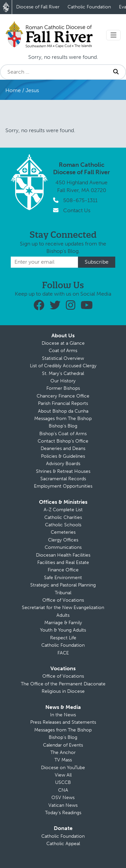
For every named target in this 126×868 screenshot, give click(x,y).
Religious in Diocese (63, 691)
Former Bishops (63, 388)
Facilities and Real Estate (63, 562)
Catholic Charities (63, 517)
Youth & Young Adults (63, 630)
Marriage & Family (63, 623)
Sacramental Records (63, 479)
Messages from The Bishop (63, 419)
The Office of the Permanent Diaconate (63, 684)
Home (13, 90)
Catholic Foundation (89, 7)
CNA (63, 790)
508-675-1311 (80, 200)
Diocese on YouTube (63, 768)
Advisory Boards (63, 464)
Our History (63, 381)
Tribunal (63, 593)
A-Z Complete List (63, 510)
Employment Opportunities (63, 486)
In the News (63, 715)
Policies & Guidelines (63, 456)
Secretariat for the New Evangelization (63, 608)
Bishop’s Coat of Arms (63, 434)
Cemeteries (63, 532)
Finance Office (63, 570)
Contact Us (77, 210)
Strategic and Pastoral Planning (63, 585)
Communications (63, 547)
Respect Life (63, 638)
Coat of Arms (63, 351)
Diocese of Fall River (38, 7)
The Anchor (63, 752)
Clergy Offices (63, 540)
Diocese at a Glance (63, 343)
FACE (63, 653)
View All (63, 775)
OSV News (63, 798)
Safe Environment (63, 578)
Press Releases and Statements (63, 722)
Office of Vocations (63, 600)
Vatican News (63, 805)
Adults (63, 615)
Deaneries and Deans (63, 448)
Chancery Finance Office (63, 396)
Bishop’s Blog (63, 426)
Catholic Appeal (63, 844)
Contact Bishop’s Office (63, 441)
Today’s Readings (63, 813)
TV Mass (63, 760)
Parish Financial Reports (63, 403)
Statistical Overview (63, 358)
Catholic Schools (63, 525)
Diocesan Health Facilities (63, 555)
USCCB (63, 782)
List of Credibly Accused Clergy (63, 366)
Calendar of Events (63, 745)
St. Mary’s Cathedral (63, 373)
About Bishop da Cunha (63, 411)
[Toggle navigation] (114, 35)
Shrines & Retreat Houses (63, 471)
